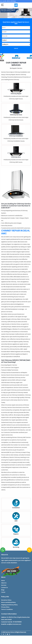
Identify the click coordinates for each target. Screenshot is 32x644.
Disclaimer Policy (6, 600)
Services (4, 585)
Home (3, 581)
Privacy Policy (5, 607)
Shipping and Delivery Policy (9, 605)
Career (3, 592)
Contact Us (5, 588)
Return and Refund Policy (8, 602)
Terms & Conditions (7, 609)
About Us (4, 583)
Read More (14, 563)
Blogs (3, 590)
